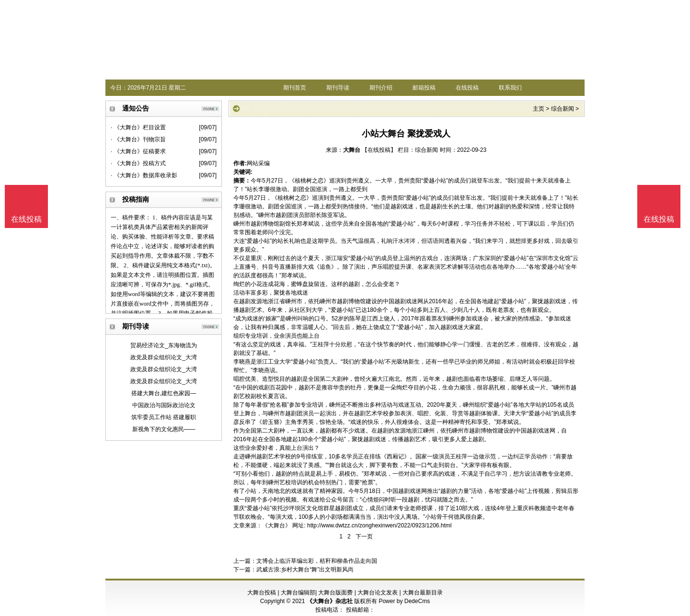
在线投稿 (467, 88)
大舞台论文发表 (378, 593)
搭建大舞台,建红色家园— (164, 393)
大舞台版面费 (335, 593)
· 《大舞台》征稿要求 (138, 151)
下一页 (364, 536)
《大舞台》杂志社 (330, 601)
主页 (539, 109)
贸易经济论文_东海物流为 (164, 345)
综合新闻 (563, 109)
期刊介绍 (381, 88)
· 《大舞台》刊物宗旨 (138, 139)
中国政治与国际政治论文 (164, 405)
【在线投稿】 (379, 150)
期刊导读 (338, 88)
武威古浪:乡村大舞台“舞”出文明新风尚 (305, 570)
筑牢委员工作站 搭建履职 (164, 417)
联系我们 (510, 88)
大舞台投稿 (262, 593)
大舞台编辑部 (298, 593)
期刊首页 (295, 88)
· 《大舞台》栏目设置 (138, 127)
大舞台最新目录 (423, 593)
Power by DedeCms (404, 601)
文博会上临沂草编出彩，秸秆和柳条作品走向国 (317, 561)
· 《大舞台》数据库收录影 (144, 175)
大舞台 (352, 150)
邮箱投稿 (424, 88)
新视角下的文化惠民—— (164, 429)
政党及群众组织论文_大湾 (164, 357)
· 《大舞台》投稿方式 (138, 163)
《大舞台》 (276, 525)
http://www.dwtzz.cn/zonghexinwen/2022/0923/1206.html (379, 525)
